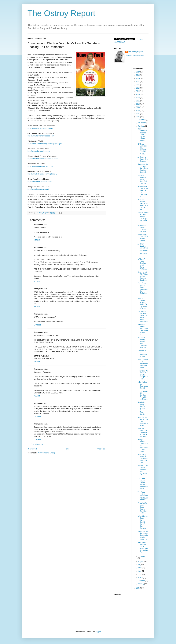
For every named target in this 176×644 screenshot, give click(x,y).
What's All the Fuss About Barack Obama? (143, 238)
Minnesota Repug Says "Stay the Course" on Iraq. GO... (143, 329)
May (140, 571)
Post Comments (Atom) (46, 453)
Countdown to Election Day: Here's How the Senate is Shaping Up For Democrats (64, 45)
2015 (138, 88)
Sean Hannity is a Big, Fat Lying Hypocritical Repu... (143, 421)
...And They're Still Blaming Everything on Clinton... (143, 395)
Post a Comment (37, 444)
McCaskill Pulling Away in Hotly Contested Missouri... (142, 343)
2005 (138, 588)
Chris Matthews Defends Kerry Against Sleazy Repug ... (142, 135)
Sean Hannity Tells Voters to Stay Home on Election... (143, 276)
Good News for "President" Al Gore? (143, 354)
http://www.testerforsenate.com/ (40, 166)
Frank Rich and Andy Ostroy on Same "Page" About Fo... (143, 316)
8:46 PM (37, 281)
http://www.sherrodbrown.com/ (40, 182)
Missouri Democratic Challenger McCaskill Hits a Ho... (143, 432)
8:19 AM (37, 362)
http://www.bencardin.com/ (38, 189)
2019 (138, 75)
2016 (138, 85)
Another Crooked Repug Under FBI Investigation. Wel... (143, 303)
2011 (138, 101)
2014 (138, 91)
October (141, 126)
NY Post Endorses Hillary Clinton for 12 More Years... (142, 149)
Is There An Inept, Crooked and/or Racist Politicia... (142, 264)
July (140, 565)
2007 (138, 114)
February (141, 581)
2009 (138, 107)
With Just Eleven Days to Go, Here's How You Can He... (143, 205)
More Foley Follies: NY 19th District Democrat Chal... (143, 459)
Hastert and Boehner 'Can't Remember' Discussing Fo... (143, 547)
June (140, 568)
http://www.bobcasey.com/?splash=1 (42, 174)
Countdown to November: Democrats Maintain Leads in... (143, 535)
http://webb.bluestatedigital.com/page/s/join (45, 144)
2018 (138, 78)
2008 (138, 111)
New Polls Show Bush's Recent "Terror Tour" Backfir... (142, 408)
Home (67, 449)
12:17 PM (37, 439)
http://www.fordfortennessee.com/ (41, 136)
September (142, 556)
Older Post (101, 449)
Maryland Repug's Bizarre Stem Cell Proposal (142, 179)
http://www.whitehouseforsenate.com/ (42, 159)
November (142, 123)
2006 (138, 117)
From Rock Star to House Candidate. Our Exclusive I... (143, 289)
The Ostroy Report (61, 13)
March (140, 578)
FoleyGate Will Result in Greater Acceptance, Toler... (143, 375)
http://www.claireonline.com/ (39, 151)
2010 (138, 104)
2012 (138, 98)
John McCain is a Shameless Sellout (143, 385)
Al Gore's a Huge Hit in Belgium (143, 159)
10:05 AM (37, 417)
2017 (138, 82)
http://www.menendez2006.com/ (40, 128)
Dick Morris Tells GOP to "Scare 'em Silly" (142, 229)
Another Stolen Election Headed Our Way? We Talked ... (143, 218)
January (141, 584)
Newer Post (32, 449)
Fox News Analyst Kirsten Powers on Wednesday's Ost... (143, 484)
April (140, 574)
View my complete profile (135, 55)
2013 (138, 94)
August (141, 561)
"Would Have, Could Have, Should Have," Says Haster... (143, 522)
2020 (138, 72)
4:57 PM (37, 240)
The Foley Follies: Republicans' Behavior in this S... (143, 496)
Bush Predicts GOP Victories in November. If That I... (143, 364)
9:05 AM (37, 396)
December (142, 120)
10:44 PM (37, 325)
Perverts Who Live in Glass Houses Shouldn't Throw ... (143, 508)
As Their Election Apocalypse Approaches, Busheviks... (143, 250)
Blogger (98, 632)
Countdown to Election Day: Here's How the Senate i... (143, 168)
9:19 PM (37, 307)
